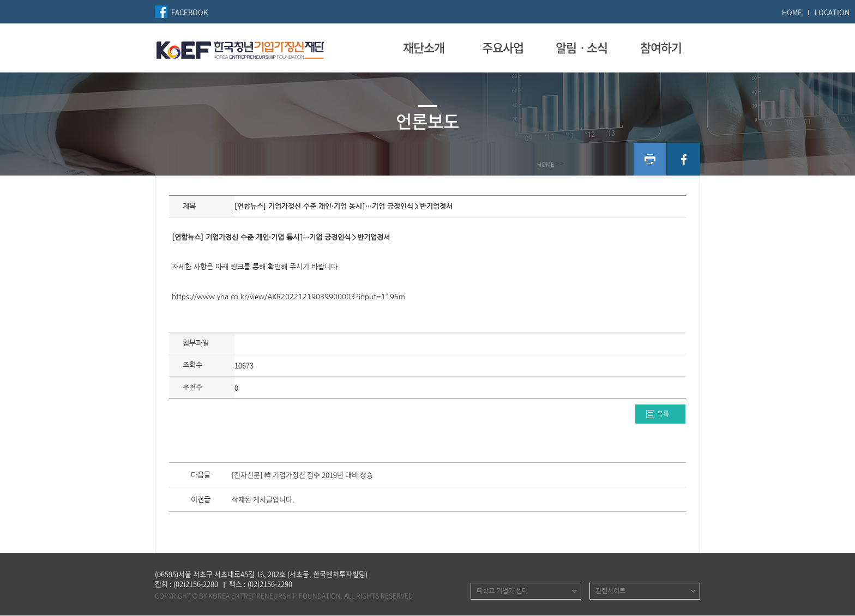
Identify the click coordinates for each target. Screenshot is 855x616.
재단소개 (424, 47)
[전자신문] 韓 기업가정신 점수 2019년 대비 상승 (302, 475)
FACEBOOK (189, 12)
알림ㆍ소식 (582, 47)
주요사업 (503, 47)
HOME (792, 12)
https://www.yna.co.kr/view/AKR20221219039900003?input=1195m (288, 297)
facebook (684, 159)
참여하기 (661, 47)
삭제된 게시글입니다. (263, 500)
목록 (663, 414)
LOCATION (832, 12)
